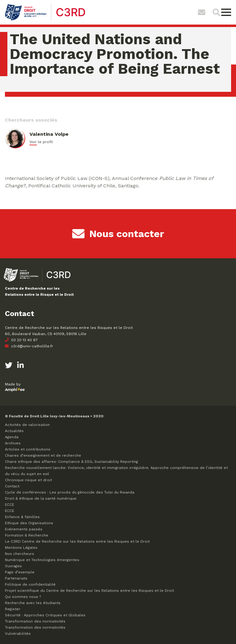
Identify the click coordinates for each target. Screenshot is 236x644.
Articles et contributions (28, 449)
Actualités (14, 431)
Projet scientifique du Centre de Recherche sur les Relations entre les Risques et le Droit (89, 591)
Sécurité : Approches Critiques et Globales (45, 615)
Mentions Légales (21, 548)
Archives (13, 443)
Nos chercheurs (20, 554)
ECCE (10, 505)
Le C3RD (77, 541)
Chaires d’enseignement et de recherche (43, 455)
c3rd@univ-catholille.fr (29, 346)
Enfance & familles (22, 517)
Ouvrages (13, 566)
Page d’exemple (20, 572)
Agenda (12, 437)
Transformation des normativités (35, 621)
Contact (12, 486)
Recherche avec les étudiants (33, 603)
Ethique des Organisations (29, 523)
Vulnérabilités (18, 634)
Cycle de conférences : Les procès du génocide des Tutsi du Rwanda (70, 492)
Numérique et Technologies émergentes (42, 560)
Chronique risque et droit (28, 480)
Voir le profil (41, 142)
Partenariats (16, 578)
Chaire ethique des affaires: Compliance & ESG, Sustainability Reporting (71, 462)
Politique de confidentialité (30, 584)
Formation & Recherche (27, 535)
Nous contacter (118, 234)
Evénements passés (24, 529)
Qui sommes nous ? (23, 597)
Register (13, 609)
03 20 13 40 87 (21, 340)
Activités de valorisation (27, 425)
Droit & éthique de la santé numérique (41, 498)
